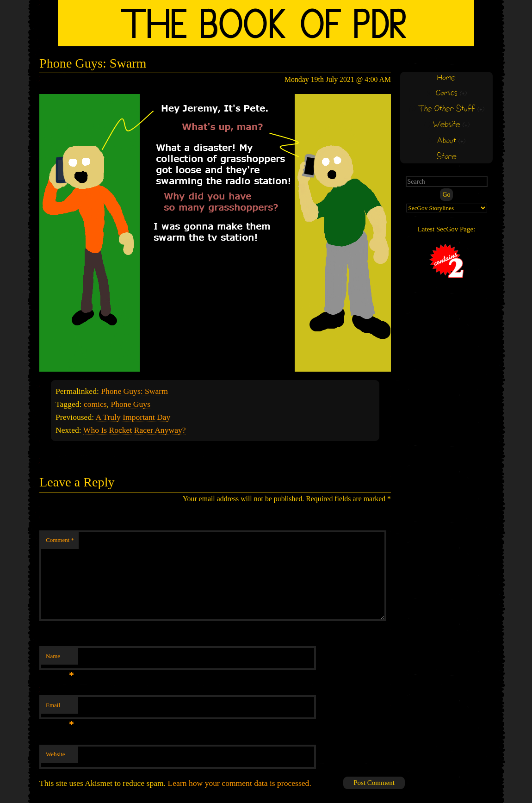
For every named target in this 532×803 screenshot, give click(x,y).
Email (60, 708)
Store (447, 157)
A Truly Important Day (133, 417)
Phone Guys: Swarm (134, 391)
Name (60, 659)
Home (446, 78)
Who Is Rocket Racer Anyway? (135, 430)
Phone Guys (130, 404)
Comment (60, 540)
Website (56, 754)
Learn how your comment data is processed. (240, 783)
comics (95, 404)
